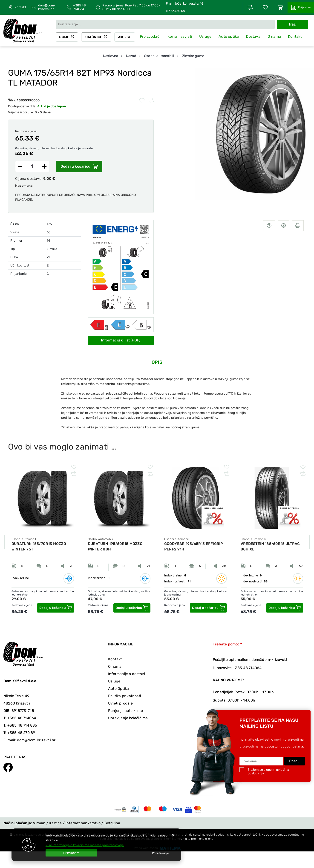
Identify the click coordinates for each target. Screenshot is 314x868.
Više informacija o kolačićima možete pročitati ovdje (85, 845)
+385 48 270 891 (22, 733)
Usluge (207, 36)
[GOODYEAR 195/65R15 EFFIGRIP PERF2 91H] (208, 608)
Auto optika (231, 37)
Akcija (126, 37)
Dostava (255, 36)
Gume (65, 37)
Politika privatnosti (125, 696)
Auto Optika (118, 689)
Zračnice (95, 37)
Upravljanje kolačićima (128, 718)
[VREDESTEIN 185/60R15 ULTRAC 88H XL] (285, 608)
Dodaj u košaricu (79, 166)
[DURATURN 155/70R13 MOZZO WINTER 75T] (56, 608)
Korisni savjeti (182, 37)
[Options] (160, 853)
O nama (276, 37)
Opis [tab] (157, 362)
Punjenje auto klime (125, 711)
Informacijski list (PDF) (121, 340)
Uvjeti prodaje (120, 703)
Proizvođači (153, 36)
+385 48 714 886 (22, 725)
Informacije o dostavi (127, 674)
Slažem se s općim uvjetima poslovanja (268, 772)
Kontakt (20, 7)
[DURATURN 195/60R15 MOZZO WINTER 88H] (132, 608)
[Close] (71, 853)
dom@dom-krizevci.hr (47, 7)
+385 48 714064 (79, 7)
